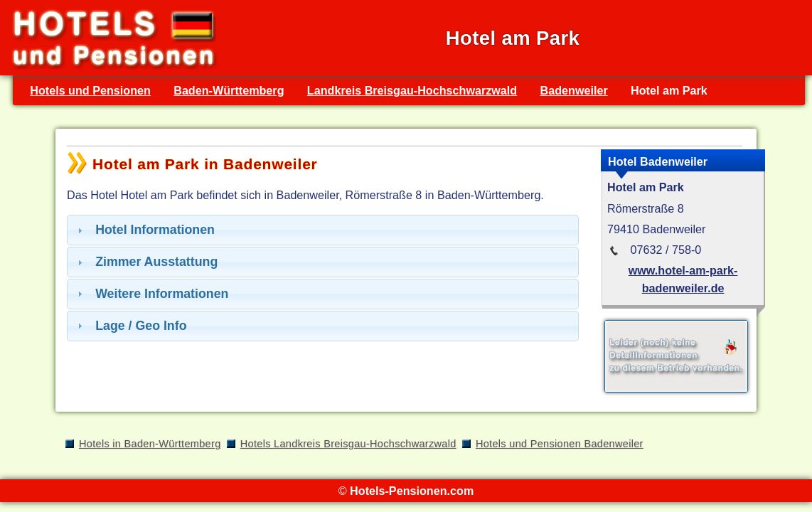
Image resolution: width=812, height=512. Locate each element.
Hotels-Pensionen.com (412, 491)
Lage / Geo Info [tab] (130, 326)
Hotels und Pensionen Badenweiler (560, 444)
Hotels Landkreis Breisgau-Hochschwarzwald (348, 444)
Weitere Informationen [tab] (151, 294)
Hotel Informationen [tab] (144, 230)
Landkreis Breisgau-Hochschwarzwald (412, 90)
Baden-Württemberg (229, 90)
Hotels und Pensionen (90, 90)
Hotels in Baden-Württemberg (150, 444)
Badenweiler (574, 90)
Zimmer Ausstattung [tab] (146, 262)
